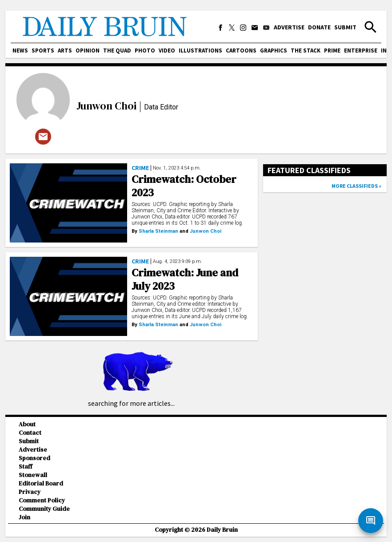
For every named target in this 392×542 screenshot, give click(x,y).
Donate (319, 27)
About (27, 424)
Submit (345, 27)
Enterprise (361, 51)
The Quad (117, 51)
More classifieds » (356, 186)
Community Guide (44, 509)
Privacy (30, 492)
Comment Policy (42, 500)
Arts (65, 51)
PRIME (332, 51)
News (20, 51)
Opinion (88, 51)
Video (167, 51)
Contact (30, 433)
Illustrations (200, 51)
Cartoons (241, 51)
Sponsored (34, 458)
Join (24, 517)
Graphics (274, 51)
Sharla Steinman (158, 231)
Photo (145, 51)
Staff (26, 467)
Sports (43, 51)
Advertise (289, 27)
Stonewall (33, 475)
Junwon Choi (106, 106)
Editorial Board (41, 483)
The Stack (306, 51)
